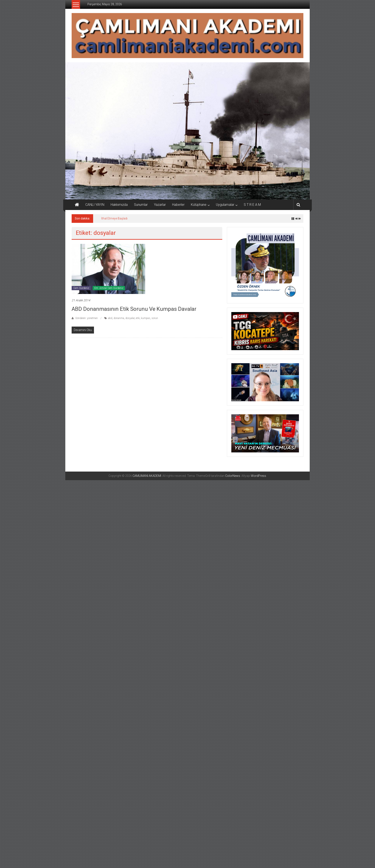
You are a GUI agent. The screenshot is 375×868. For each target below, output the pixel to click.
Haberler (178, 205)
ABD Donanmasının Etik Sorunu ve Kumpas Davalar (134, 309)
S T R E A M (252, 205)
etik (138, 318)
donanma (119, 318)
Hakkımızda (119, 205)
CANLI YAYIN (95, 205)
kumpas (146, 318)
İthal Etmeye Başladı (114, 218)
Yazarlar (160, 205)
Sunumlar (141, 205)
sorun (155, 318)
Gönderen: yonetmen (86, 318)
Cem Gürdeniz (81, 288)
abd (110, 318)
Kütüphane (199, 205)
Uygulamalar (225, 205)
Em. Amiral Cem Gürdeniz (109, 288)
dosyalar (130, 318)
